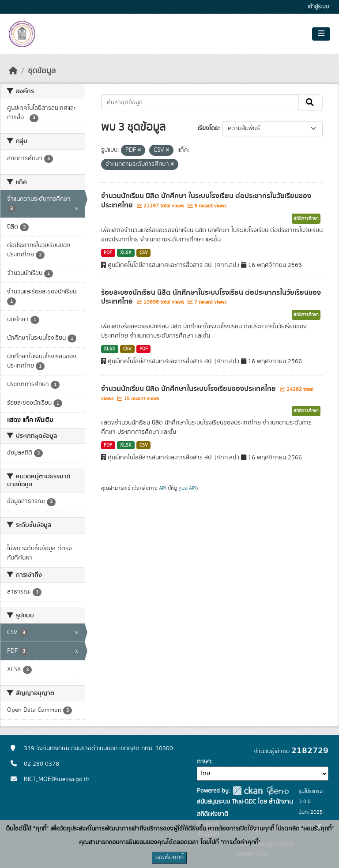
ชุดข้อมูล (42, 71)
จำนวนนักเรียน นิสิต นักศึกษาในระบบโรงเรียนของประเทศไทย (189, 389)
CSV (144, 253)
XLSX (126, 253)
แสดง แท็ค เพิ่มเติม (30, 420)
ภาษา (204, 762)
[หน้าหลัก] (13, 71)
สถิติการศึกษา (306, 218)
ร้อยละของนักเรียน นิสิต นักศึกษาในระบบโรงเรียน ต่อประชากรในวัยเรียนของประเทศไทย (211, 297)
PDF (108, 253)
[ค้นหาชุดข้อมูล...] (200, 102)
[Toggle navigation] (321, 34)
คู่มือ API (187, 488)
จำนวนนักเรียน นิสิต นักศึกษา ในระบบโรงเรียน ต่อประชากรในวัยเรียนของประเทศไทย (206, 201)
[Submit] (311, 102)
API (163, 488)
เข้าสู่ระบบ (318, 7)
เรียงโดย (208, 128)
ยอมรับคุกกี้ (169, 857)
